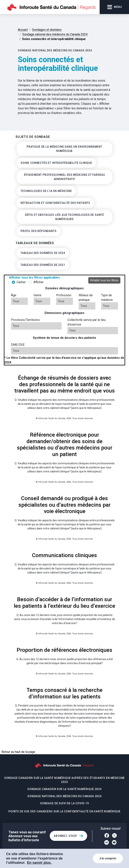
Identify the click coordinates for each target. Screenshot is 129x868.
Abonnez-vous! (66, 836)
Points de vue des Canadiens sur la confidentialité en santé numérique (64, 811)
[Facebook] (107, 836)
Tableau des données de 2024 (43, 253)
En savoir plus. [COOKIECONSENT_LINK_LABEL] (39, 863)
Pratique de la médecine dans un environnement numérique (64, 149)
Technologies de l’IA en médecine (46, 191)
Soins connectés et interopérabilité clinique (56, 163)
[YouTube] (114, 843)
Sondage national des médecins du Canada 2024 (64, 796)
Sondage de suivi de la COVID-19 (64, 803)
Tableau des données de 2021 (43, 265)
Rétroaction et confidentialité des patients (55, 203)
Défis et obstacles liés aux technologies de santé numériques (64, 217)
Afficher (38, 282)
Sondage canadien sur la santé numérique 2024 (64, 789)
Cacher (21, 282)
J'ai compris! (108, 858)
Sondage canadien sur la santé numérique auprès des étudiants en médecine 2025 (64, 780)
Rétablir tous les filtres (104, 280)
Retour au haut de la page (18, 752)
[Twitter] (114, 836)
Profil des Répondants (39, 231)
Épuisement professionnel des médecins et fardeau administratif (64, 177)
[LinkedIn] (107, 843)
